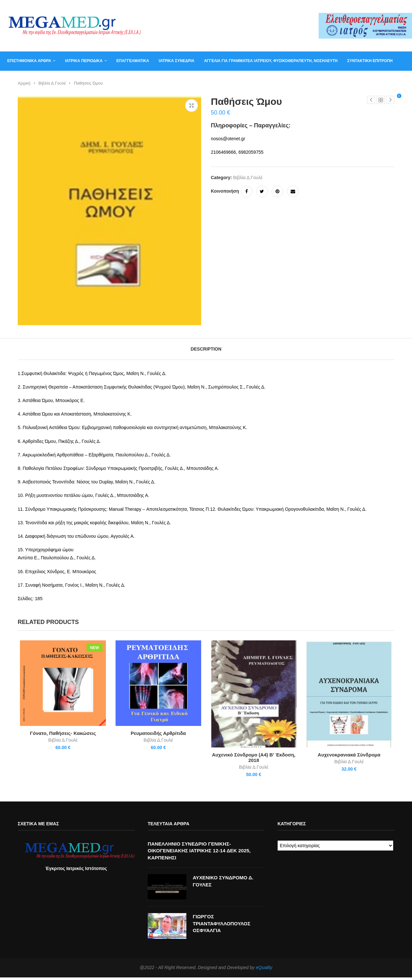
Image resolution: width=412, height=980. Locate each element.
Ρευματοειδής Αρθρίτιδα (158, 734)
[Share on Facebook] (247, 191)
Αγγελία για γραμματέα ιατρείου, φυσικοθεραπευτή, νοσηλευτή (268, 61)
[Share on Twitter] (262, 191)
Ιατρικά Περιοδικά (82, 61)
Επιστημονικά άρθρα (27, 61)
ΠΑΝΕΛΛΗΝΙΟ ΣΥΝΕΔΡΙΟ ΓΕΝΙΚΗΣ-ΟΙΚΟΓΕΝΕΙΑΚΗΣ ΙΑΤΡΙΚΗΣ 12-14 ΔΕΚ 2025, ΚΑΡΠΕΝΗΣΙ (202, 853)
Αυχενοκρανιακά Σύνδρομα (351, 756)
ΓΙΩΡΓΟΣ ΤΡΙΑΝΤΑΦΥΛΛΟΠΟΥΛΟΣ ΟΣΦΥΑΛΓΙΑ (223, 926)
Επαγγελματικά (130, 61)
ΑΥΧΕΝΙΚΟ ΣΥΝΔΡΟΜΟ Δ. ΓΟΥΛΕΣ (225, 884)
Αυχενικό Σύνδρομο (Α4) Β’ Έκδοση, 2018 (254, 759)
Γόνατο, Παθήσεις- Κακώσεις (61, 734)
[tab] (206, 349)
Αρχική (24, 83)
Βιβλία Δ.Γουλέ (52, 83)
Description (206, 349)
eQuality (264, 970)
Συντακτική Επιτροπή (367, 61)
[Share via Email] (293, 191)
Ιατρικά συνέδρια (174, 61)
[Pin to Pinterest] (277, 191)
